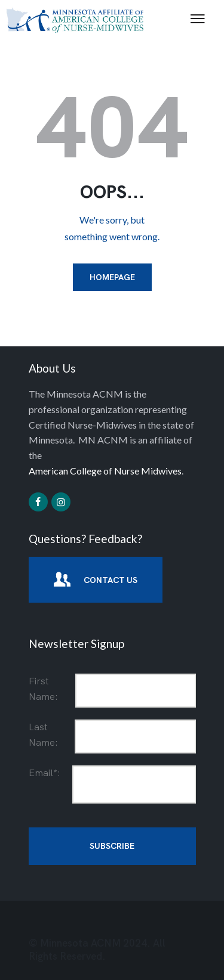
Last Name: (43, 735)
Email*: (45, 773)
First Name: (43, 689)
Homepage (112, 277)
